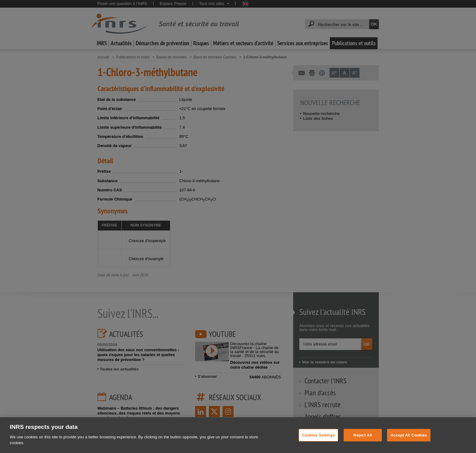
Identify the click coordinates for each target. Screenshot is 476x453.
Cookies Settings (319, 446)
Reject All (363, 446)
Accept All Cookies (409, 446)
